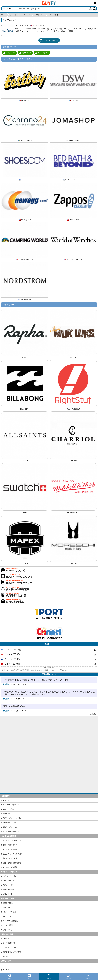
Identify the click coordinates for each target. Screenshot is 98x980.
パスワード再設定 (9, 912)
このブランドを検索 (49, 40)
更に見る (93, 714)
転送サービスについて (11, 827)
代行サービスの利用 (10, 858)
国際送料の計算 (8, 890)
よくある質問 (8, 925)
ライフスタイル (42, 53)
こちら (55, 670)
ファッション (23, 25)
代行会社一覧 (8, 885)
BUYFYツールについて (11, 805)
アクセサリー (25, 53)
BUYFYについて (9, 800)
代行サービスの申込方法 (12, 818)
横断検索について (9, 814)
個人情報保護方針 (9, 943)
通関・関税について (10, 845)
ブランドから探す (9, 881)
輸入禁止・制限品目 (10, 849)
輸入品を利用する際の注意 (13, 854)
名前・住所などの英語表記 (13, 863)
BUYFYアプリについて (11, 809)
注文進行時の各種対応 (11, 832)
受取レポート (8, 894)
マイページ (7, 916)
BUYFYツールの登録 (10, 921)
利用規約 (6, 939)
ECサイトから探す (10, 876)
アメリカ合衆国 (38, 25)
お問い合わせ (8, 930)
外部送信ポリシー (9, 948)
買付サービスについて (11, 823)
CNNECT (6, 970)
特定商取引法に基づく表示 (13, 952)
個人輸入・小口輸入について (13, 840)
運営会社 (6, 957)
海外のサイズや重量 (10, 867)
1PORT (5, 965)
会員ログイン (8, 907)
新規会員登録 (8, 903)
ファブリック (9, 53)
